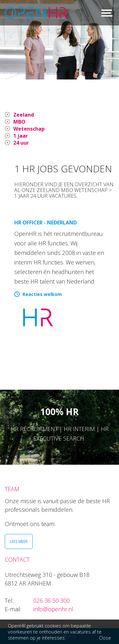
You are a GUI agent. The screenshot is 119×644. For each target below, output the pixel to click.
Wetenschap (29, 129)
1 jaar (21, 136)
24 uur (21, 143)
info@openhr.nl (53, 609)
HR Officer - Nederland (46, 223)
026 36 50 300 (52, 600)
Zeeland (24, 115)
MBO (19, 122)
